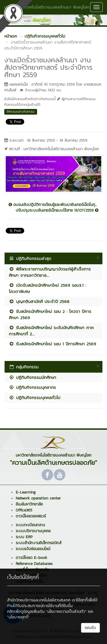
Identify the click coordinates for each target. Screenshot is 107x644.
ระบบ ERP (24, 537)
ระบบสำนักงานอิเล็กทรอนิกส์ (39, 543)
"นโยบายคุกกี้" (18, 617)
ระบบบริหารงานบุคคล (33, 531)
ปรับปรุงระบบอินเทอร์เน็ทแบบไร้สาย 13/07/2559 (57, 210)
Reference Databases (34, 564)
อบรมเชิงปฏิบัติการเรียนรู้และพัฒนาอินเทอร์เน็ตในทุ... (53, 205)
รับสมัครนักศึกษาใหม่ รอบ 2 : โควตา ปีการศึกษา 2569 (50, 314)
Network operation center (38, 498)
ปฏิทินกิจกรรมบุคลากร (32, 387)
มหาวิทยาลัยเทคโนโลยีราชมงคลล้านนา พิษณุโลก (47, 7)
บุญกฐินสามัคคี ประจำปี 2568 (39, 301)
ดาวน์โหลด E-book (31, 558)
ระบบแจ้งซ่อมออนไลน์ (33, 549)
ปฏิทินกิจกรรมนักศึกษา (33, 377)
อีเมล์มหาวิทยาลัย (29, 504)
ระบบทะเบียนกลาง (30, 525)
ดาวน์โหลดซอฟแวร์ (31, 516)
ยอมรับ (90, 628)
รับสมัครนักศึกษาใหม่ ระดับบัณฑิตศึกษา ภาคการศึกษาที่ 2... (51, 331)
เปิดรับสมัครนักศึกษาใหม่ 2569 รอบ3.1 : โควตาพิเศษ (48, 288)
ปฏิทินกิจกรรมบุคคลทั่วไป (35, 398)
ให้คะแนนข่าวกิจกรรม (21, 112)
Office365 (24, 510)
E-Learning (26, 492)
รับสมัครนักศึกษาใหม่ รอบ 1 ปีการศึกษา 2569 (53, 344)
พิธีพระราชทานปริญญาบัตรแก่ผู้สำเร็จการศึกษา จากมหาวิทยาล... (50, 272)
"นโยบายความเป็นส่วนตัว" (66, 611)
